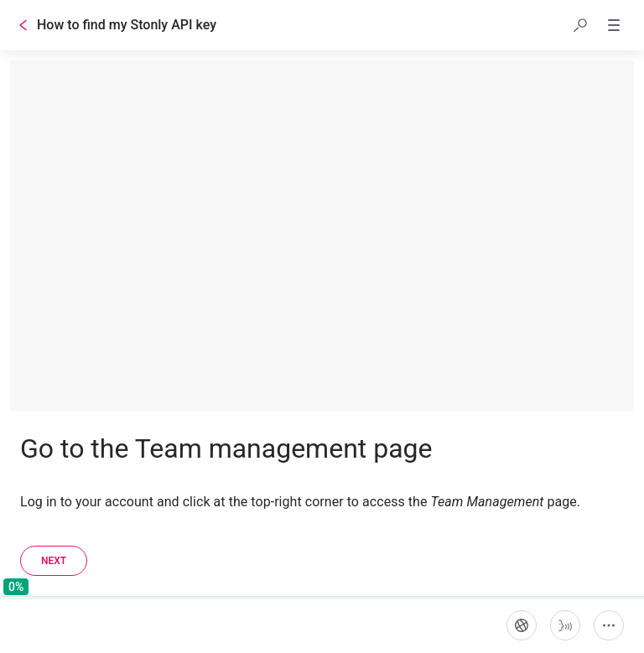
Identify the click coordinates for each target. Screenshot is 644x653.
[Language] (522, 625)
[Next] (54, 561)
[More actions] (609, 625)
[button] (580, 25)
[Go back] (23, 25)
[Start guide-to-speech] (565, 625)
